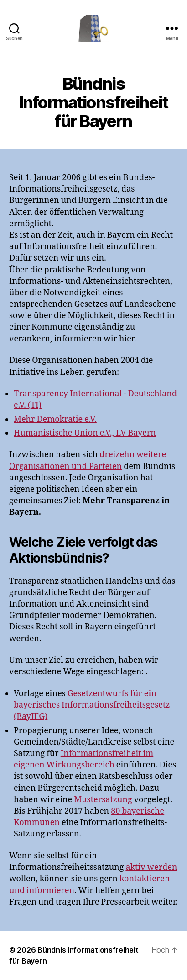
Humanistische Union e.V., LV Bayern (85, 433)
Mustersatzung (103, 800)
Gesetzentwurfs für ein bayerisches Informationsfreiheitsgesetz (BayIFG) (92, 705)
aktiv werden (151, 867)
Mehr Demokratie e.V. (55, 419)
